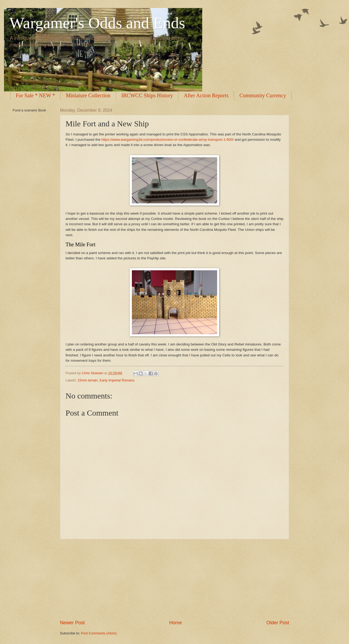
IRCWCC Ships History (147, 95)
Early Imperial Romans (117, 380)
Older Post (278, 623)
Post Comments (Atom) (99, 633)
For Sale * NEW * (35, 95)
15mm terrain (88, 380)
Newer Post (72, 623)
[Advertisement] (175, 579)
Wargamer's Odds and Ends (97, 23)
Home (176, 623)
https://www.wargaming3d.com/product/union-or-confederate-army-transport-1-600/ (167, 140)
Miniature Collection (88, 95)
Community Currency (263, 95)
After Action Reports (206, 95)
